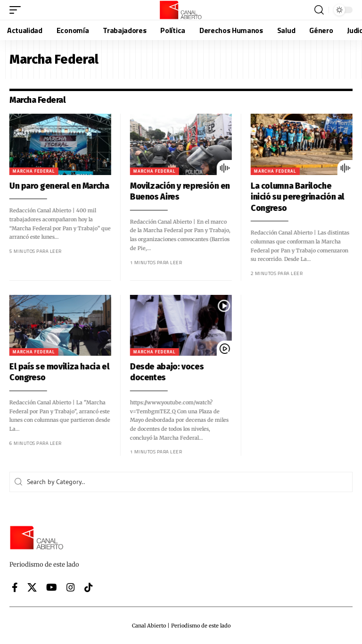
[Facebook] (15, 587)
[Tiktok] (89, 587)
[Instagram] (71, 587)
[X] (32, 587)
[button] (17, 10)
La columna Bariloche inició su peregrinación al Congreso (292, 197)
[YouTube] (52, 587)
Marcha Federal (28, 171)
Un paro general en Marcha (53, 186)
